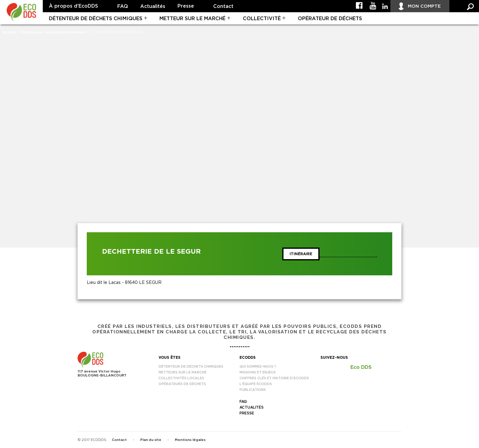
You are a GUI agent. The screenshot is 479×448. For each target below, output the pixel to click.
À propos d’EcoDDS (73, 6)
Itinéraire (301, 254)
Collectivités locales (181, 378)
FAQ (123, 6)
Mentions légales (190, 440)
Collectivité (262, 19)
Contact (223, 6)
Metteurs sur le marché (183, 372)
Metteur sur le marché (192, 19)
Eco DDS (361, 367)
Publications (253, 390)
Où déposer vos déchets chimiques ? (55, 32)
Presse (186, 6)
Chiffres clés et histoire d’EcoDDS (274, 378)
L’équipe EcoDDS (256, 384)
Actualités (153, 6)
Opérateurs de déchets (182, 384)
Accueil (9, 32)
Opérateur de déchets (330, 19)
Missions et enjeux (258, 372)
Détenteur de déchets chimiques (96, 19)
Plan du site (151, 440)
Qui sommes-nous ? (258, 367)
